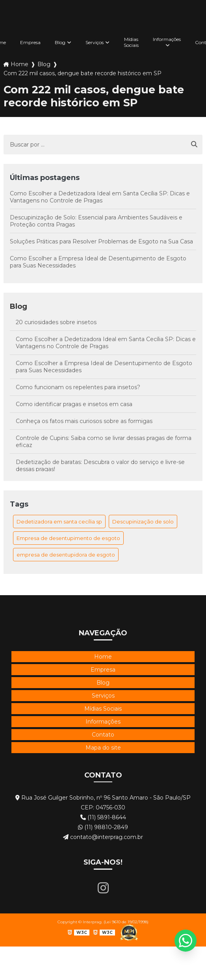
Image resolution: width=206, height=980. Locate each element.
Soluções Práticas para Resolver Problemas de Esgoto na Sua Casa (101, 241)
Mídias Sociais (131, 42)
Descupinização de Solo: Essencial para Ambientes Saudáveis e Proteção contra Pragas (96, 221)
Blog (60, 42)
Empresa (30, 42)
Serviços (95, 42)
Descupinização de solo (143, 522)
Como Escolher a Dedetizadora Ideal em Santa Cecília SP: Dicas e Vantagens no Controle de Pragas (100, 197)
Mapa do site (103, 748)
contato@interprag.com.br (103, 837)
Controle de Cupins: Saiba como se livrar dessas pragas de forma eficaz (104, 442)
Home (19, 64)
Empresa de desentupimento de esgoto (68, 538)
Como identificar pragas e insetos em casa (74, 404)
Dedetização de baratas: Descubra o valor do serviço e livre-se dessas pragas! (100, 466)
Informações (167, 39)
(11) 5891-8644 (103, 817)
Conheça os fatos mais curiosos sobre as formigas (84, 421)
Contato (103, 735)
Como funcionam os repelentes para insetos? (78, 387)
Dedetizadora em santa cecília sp (59, 522)
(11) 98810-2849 (103, 827)
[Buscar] (194, 145)
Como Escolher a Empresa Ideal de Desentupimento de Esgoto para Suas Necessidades (98, 262)
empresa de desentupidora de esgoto (66, 555)
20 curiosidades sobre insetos (56, 322)
